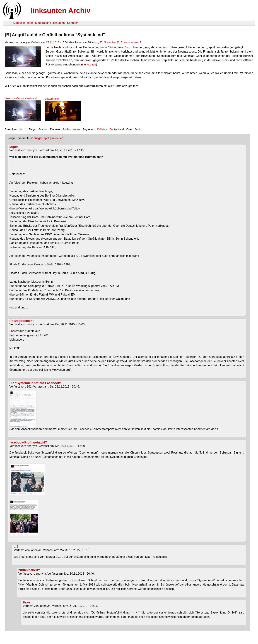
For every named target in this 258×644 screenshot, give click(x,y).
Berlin (138, 129)
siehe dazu (89, 64)
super (14, 147)
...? (16, 547)
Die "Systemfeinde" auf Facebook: (35, 383)
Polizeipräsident (22, 321)
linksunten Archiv (61, 11)
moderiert (57, 138)
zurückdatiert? (29, 570)
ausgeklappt (41, 138)
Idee (30, 23)
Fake (26, 602)
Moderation (42, 23)
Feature (43, 129)
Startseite (19, 23)
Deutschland (117, 129)
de (21, 129)
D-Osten (102, 129)
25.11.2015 (52, 42)
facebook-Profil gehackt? (28, 442)
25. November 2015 (111, 42)
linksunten (58, 23)
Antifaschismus (71, 129)
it (26, 129)
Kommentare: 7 (132, 42)
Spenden (73, 23)
